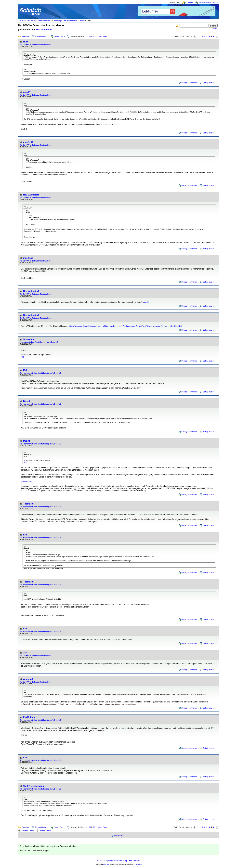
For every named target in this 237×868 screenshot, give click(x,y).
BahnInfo (139, 864)
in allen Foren (102, 36)
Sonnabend (29, 339)
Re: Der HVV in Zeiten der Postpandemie (36, 45)
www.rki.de (26, 481)
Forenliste (25, 36)
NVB (26, 42)
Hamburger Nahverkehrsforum (65, 21)
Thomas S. (29, 504)
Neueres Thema (28, 830)
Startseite (23, 21)
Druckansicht (119, 835)
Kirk (25, 370)
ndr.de (146, 302)
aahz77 (27, 92)
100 (94, 36)
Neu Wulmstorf (44, 30)
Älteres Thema (45, 830)
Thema (82, 21)
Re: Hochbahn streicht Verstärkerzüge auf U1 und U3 (40, 373)
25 (86, 36)
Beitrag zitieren (209, 83)
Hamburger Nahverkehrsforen (40, 21)
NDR (23, 357)
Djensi (26, 401)
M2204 (27, 441)
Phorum (106, 864)
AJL (25, 653)
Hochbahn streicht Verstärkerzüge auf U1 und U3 (39, 342)
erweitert (215, 28)
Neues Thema (59, 36)
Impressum (102, 861)
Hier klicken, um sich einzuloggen (34, 851)
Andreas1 (28, 679)
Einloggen (189, 2)
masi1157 (28, 142)
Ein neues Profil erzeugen (209, 2)
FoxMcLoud (29, 717)
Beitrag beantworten (189, 83)
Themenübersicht (42, 36)
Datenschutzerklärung (118, 861)
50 (90, 36)
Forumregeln (135, 861)
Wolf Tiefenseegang (33, 786)
